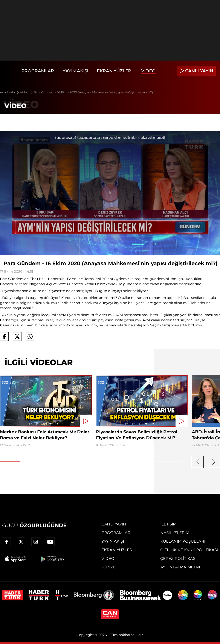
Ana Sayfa (10, 92)
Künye (108, 567)
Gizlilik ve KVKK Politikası (189, 550)
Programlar (38, 71)
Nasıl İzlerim (175, 533)
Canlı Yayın (114, 524)
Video (148, 71)
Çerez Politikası (178, 559)
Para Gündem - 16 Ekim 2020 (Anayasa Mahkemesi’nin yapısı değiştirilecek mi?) (93, 92)
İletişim (168, 524)
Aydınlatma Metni (180, 567)
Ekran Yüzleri (115, 71)
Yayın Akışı (76, 71)
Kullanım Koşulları (183, 541)
